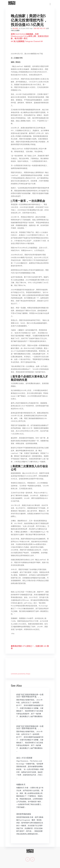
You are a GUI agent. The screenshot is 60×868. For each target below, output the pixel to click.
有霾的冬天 (21, 784)
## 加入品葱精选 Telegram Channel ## (27, 41)
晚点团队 (16, 28)
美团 (35, 28)
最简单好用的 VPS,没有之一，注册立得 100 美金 (30, 647)
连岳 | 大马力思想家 (24, 758)
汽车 (44, 28)
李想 (41, 28)
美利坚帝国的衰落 (24, 814)
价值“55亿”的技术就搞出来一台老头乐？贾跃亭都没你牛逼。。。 (30, 696)
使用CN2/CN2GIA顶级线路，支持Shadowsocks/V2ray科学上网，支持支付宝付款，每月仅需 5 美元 (30, 36)
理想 (38, 28)
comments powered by (21, 674)
